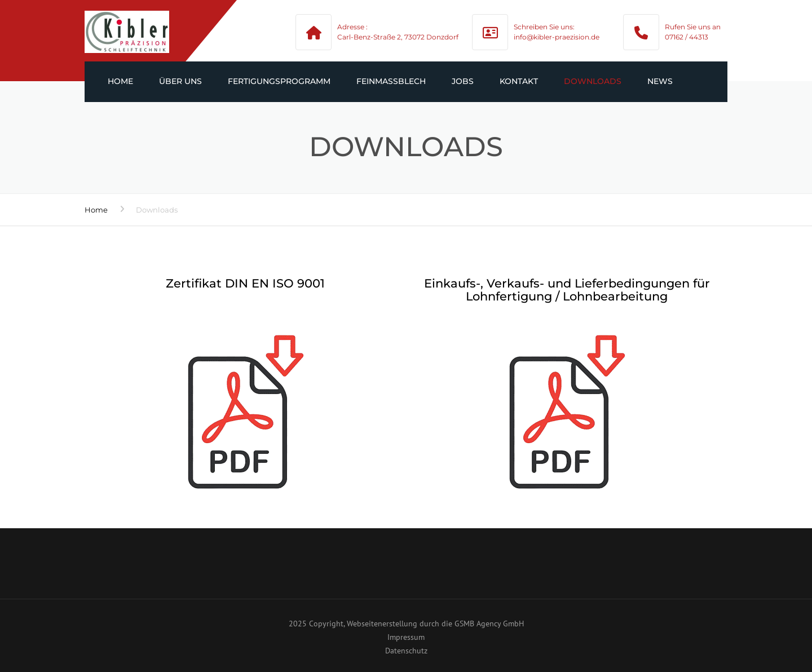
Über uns (180, 81)
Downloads (593, 81)
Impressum (406, 637)
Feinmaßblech (391, 81)
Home (120, 81)
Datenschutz (406, 651)
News (660, 81)
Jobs (463, 81)
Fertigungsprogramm (279, 81)
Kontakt (519, 81)
